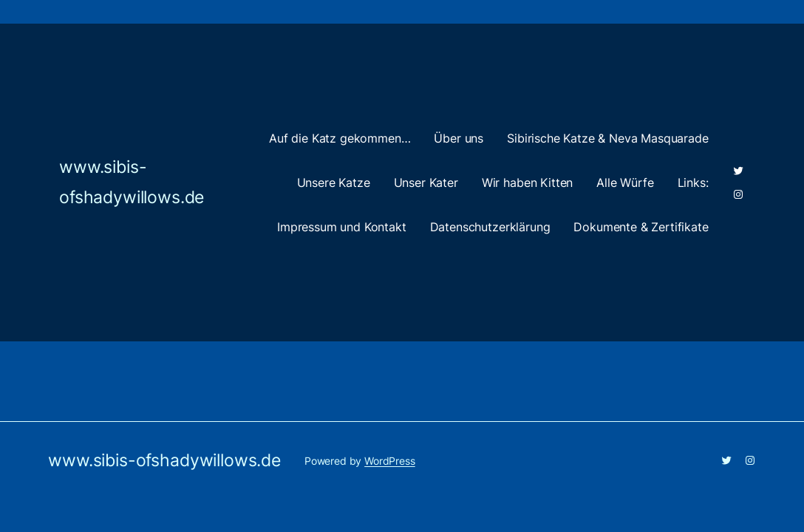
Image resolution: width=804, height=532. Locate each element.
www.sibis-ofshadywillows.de (164, 460)
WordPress (390, 461)
